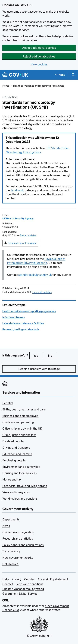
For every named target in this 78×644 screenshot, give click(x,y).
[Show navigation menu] (60, 75)
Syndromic (17, 190)
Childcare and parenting (18, 422)
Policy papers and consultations (23, 545)
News (6, 526)
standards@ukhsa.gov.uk (35, 275)
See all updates (28, 235)
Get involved (10, 564)
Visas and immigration (16, 492)
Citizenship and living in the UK (22, 429)
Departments (11, 519)
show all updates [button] (42, 292)
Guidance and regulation (18, 532)
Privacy (16, 579)
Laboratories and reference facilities (23, 323)
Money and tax (12, 479)
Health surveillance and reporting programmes (39, 86)
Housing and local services (20, 473)
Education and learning (17, 454)
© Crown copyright (39, 636)
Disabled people (13, 441)
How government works (18, 558)
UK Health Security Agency (18, 219)
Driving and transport (16, 448)
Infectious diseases (14, 317)
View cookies (39, 64)
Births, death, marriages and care (24, 409)
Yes (38, 356)
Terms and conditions (30, 584)
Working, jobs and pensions (20, 499)
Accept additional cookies (39, 48)
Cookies (29, 579)
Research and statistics (18, 539)
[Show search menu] (73, 75)
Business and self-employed (20, 416)
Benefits (8, 403)
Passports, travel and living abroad (25, 486)
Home (6, 86)
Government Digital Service (20, 594)
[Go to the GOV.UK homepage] (15, 75)
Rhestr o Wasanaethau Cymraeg (23, 589)
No (52, 356)
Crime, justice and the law (19, 435)
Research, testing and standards (21, 329)
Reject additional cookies (39, 56)
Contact (8, 584)
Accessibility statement (53, 579)
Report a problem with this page (39, 369)
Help (6, 579)
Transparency (11, 551)
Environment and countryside (21, 467)
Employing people (14, 460)
